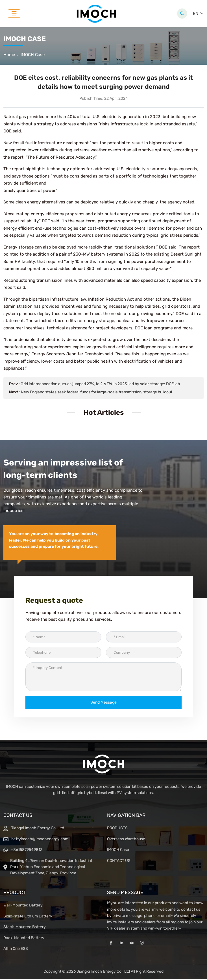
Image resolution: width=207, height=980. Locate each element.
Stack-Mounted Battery (25, 928)
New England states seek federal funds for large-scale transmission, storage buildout (97, 393)
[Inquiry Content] (103, 678)
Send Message (103, 703)
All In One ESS (16, 950)
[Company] (144, 653)
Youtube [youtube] (132, 944)
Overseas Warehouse (126, 840)
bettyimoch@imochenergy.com (40, 840)
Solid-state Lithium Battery (28, 917)
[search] (182, 14)
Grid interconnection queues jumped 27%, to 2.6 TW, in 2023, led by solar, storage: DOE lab (100, 385)
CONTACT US (119, 862)
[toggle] (14, 14)
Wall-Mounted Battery (23, 906)
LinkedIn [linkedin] (121, 944)
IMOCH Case (118, 851)
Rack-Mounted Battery (24, 939)
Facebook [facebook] (111, 944)
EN (196, 14)
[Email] (144, 638)
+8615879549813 (27, 851)
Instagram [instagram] (142, 944)
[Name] (63, 638)
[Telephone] (63, 653)
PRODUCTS (117, 829)
